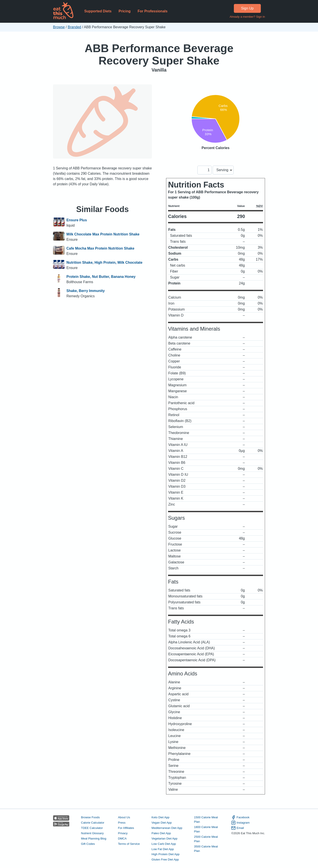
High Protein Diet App (166, 854)
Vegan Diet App (162, 823)
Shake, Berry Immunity (86, 291)
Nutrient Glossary (92, 833)
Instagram (240, 823)
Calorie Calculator (93, 823)
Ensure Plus (77, 220)
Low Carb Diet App (164, 844)
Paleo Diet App (161, 833)
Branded (75, 27)
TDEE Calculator (92, 828)
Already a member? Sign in (247, 17)
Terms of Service (129, 844)
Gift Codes (88, 844)
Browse (59, 27)
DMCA (122, 839)
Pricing (125, 11)
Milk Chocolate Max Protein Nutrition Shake (103, 234)
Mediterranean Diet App (167, 828)
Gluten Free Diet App (165, 859)
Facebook (240, 817)
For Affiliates (126, 828)
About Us (124, 817)
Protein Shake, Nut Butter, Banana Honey (101, 277)
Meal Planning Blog (94, 839)
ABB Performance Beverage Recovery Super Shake (159, 54)
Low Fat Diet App (163, 849)
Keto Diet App (160, 817)
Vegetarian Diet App (164, 839)
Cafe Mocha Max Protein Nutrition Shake (100, 248)
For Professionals (152, 11)
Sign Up (247, 8)
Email (238, 828)
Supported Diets (98, 11)
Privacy (123, 833)
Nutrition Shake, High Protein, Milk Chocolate (104, 262)
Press (122, 823)
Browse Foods (90, 817)
